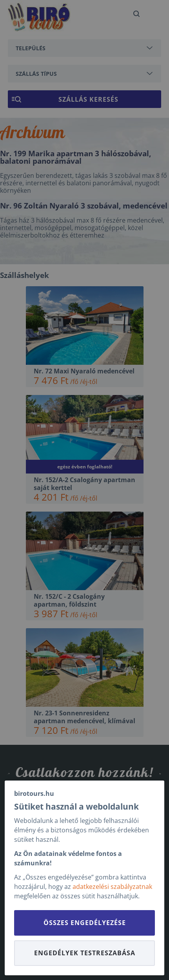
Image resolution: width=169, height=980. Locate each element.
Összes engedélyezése (85, 923)
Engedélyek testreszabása (85, 953)
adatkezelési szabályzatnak (112, 887)
